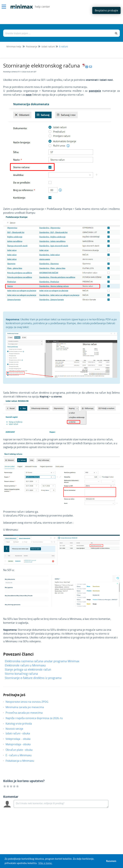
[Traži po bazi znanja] (58, 33)
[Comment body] (61, 804)
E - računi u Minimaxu (21, 755)
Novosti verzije (17, 729)
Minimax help (14, 47)
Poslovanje (32, 47)
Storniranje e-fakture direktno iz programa (33, 678)
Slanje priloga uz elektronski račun (28, 669)
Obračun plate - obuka (21, 750)
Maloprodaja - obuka (20, 744)
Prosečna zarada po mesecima (27, 713)
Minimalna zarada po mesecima (27, 707)
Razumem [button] (111, 861)
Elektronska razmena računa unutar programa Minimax (42, 661)
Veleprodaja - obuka (20, 739)
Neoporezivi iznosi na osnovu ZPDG (29, 702)
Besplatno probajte (106, 10)
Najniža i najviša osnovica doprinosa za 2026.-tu (37, 718)
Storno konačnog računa (21, 674)
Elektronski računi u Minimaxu (25, 665)
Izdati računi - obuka (20, 733)
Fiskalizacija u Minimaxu (22, 761)
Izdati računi (48, 47)
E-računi (64, 47)
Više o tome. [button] (45, 863)
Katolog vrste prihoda (21, 724)
